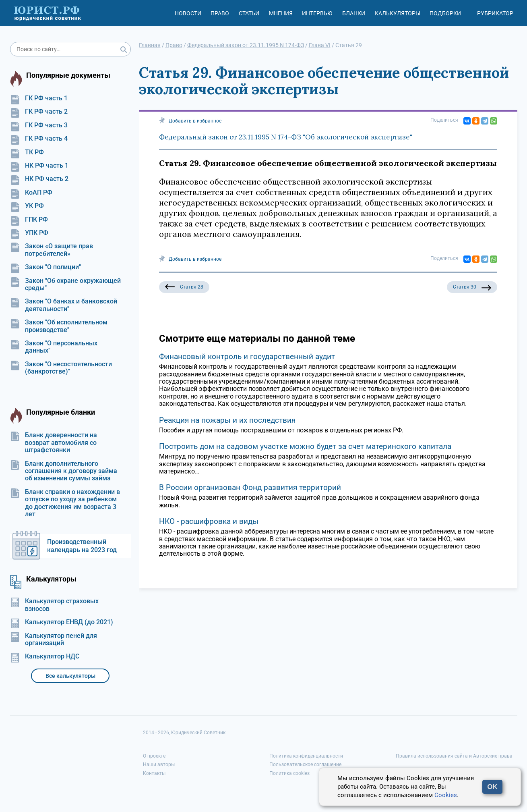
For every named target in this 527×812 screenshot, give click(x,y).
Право (220, 13)
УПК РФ (29, 233)
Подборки (445, 13)
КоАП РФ (31, 193)
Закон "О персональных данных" (54, 347)
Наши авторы (159, 764)
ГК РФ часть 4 (39, 139)
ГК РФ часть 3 (39, 125)
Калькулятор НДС (45, 656)
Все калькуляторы (70, 676)
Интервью (317, 13)
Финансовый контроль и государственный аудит (247, 356)
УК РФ (27, 206)
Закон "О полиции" (45, 267)
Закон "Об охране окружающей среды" (65, 285)
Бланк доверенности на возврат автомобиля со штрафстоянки (54, 443)
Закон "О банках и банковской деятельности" (64, 305)
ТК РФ (27, 152)
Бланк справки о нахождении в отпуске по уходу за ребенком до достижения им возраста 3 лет (65, 503)
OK (492, 787)
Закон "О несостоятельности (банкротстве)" (61, 368)
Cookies (446, 795)
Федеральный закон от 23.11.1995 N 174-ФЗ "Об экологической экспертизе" (286, 137)
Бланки (354, 13)
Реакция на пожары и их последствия (227, 420)
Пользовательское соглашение (305, 764)
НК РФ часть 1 (39, 166)
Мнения (281, 13)
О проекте (154, 756)
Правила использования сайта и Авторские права (454, 756)
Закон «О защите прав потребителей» (52, 250)
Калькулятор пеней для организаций (54, 640)
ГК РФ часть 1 (39, 98)
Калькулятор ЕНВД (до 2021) (62, 622)
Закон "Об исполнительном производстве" (59, 326)
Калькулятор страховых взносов (54, 605)
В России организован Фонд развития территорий (250, 487)
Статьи (249, 13)
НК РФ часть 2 (39, 179)
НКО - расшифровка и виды (209, 521)
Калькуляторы (398, 13)
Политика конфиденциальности (306, 756)
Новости (188, 13)
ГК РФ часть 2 (39, 112)
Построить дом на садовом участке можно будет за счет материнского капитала (305, 446)
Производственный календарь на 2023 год (82, 546)
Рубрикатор (495, 13)
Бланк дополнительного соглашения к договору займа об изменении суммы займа (64, 471)
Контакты (154, 773)
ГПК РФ (29, 220)
